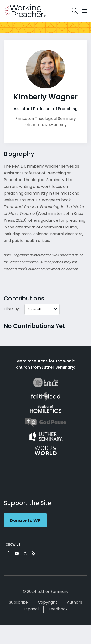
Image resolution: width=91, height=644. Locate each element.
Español (31, 609)
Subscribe (18, 602)
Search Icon (75, 11)
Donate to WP (25, 520)
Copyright (47, 602)
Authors (74, 602)
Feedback (58, 609)
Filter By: (12, 309)
